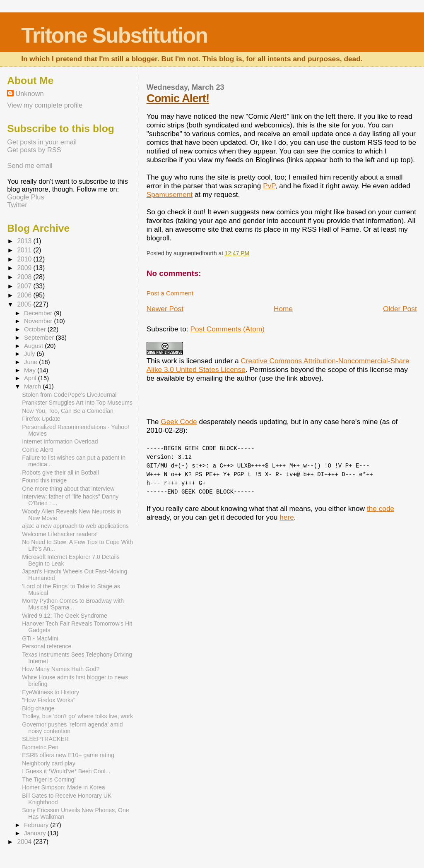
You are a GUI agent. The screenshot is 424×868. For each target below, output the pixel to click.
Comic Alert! (178, 98)
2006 (25, 295)
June (31, 362)
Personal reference (47, 646)
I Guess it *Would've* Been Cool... (66, 771)
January (36, 833)
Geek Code (179, 422)
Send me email (30, 165)
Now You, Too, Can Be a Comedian (67, 411)
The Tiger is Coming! (49, 779)
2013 (25, 241)
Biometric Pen (40, 747)
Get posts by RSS (34, 150)
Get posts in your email (42, 142)
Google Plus (25, 197)
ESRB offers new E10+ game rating (68, 755)
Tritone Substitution (114, 35)
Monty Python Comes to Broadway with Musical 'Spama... (73, 604)
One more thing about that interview (68, 489)
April (31, 378)
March (33, 386)
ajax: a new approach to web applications (75, 526)
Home (283, 309)
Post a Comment (170, 293)
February (37, 825)
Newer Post (165, 309)
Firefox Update (41, 419)
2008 (25, 277)
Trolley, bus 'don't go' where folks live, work (77, 716)
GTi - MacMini (40, 638)
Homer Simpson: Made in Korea (63, 787)
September (40, 338)
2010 (25, 259)
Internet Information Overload (60, 441)
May (31, 370)
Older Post (400, 309)
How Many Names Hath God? (61, 669)
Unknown (29, 94)
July (30, 354)
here (287, 517)
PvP (269, 186)
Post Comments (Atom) (227, 329)
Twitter (17, 205)
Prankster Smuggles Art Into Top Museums (77, 403)
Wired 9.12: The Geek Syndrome (65, 616)
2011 (25, 250)
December (39, 313)
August (34, 346)
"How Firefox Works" (49, 700)
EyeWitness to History (51, 692)
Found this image (44, 480)
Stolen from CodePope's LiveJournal (69, 395)
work (170, 361)
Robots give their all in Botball (60, 472)
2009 (25, 268)
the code (381, 508)
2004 (25, 842)
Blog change (38, 708)
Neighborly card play (48, 763)
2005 (25, 304)
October (36, 329)
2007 (25, 286)
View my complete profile (45, 105)
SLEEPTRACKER (45, 739)
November (39, 321)
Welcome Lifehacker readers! (60, 534)
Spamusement (170, 194)
